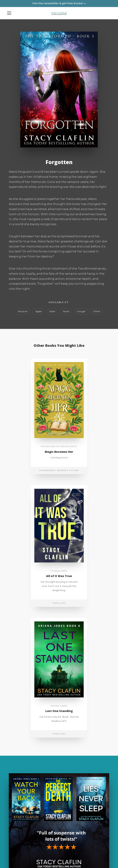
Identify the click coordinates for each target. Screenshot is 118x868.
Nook (66, 311)
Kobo (52, 311)
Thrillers (59, 603)
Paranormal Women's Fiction (59, 470)
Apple (39, 311)
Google (81, 311)
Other (97, 311)
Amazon (23, 311)
